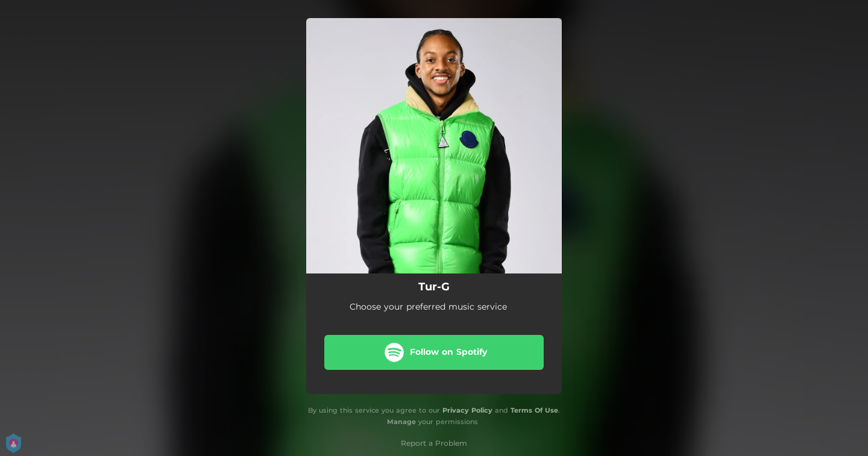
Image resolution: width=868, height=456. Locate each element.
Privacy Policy (467, 410)
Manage (401, 422)
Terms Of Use (534, 410)
